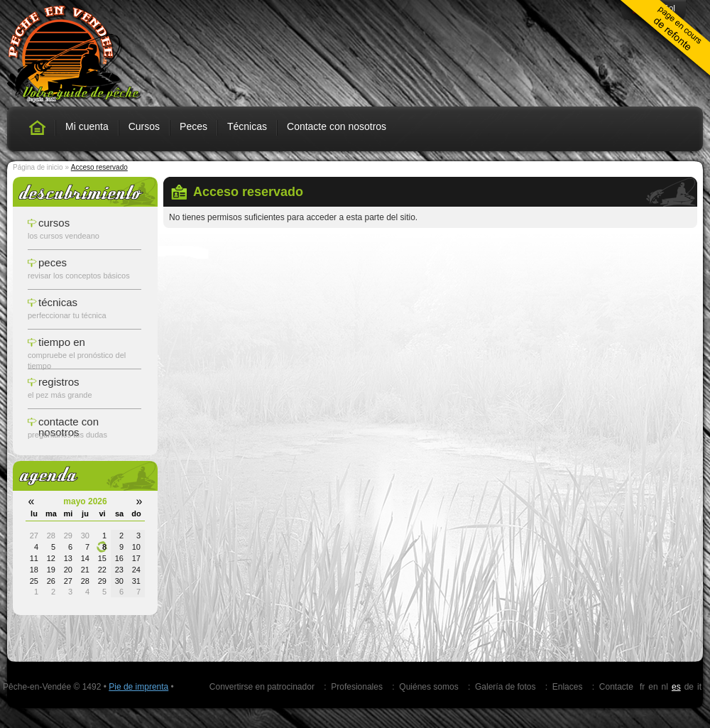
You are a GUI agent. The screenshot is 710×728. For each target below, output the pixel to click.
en (653, 687)
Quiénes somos (428, 687)
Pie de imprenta (138, 687)
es (676, 687)
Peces (193, 126)
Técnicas (247, 126)
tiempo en (62, 342)
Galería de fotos (505, 687)
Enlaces (568, 687)
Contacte (616, 687)
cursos (54, 223)
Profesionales (357, 687)
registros (59, 382)
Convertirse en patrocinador (262, 687)
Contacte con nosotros (337, 126)
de (689, 687)
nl (665, 687)
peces (53, 262)
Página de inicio (38, 167)
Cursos (144, 126)
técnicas (58, 302)
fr (642, 687)
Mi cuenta (87, 126)
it (699, 687)
